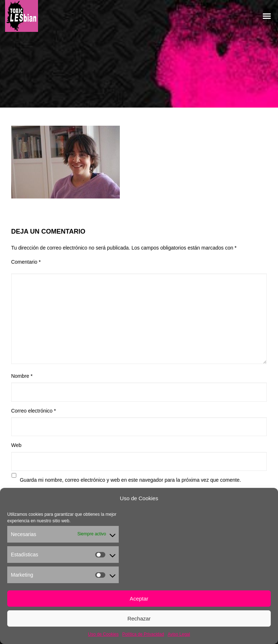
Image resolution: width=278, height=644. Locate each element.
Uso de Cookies (103, 634)
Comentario (26, 262)
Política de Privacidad (143, 634)
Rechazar (139, 618)
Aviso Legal (179, 634)
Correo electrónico (34, 411)
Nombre (22, 376)
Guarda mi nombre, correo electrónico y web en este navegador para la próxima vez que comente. (130, 480)
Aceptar (139, 599)
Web (16, 445)
